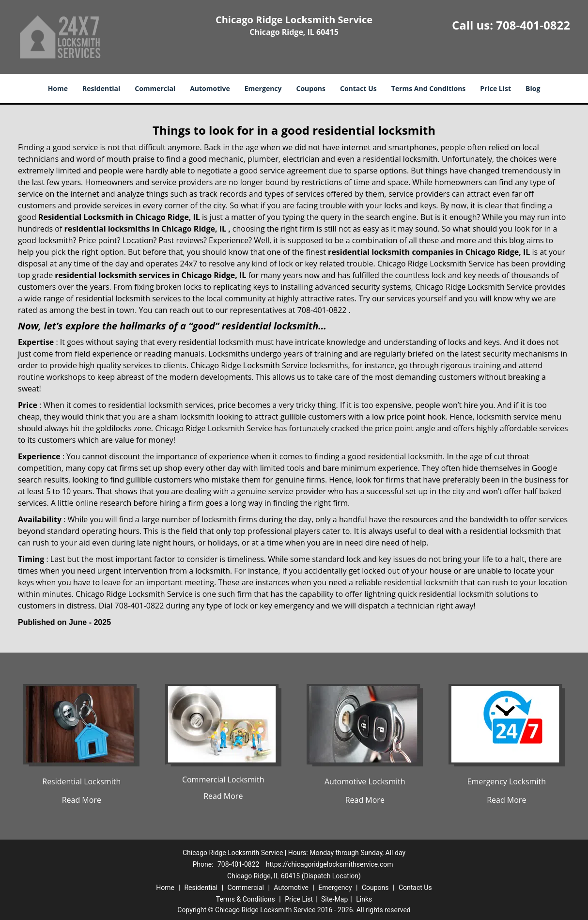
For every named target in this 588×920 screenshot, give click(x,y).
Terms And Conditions (429, 88)
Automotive (210, 88)
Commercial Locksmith (223, 780)
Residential (101, 88)
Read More (82, 800)
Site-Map (334, 899)
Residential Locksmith (81, 781)
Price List (495, 88)
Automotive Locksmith (365, 781)
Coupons (311, 88)
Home (58, 88)
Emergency (263, 88)
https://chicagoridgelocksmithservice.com (330, 864)
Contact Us (358, 88)
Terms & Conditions (246, 899)
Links (364, 899)
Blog (533, 88)
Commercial (155, 88)
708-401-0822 (533, 25)
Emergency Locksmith (506, 781)
